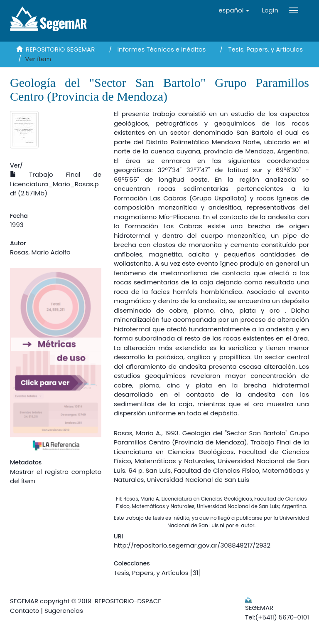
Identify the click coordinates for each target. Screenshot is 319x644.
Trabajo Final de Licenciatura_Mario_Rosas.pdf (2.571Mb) (56, 184)
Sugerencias (64, 611)
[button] (234, 10)
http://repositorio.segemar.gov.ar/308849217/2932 (192, 545)
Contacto (25, 611)
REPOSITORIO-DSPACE (128, 601)
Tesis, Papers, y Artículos (265, 49)
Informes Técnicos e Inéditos (161, 49)
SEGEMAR (24, 601)
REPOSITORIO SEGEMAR (60, 49)
